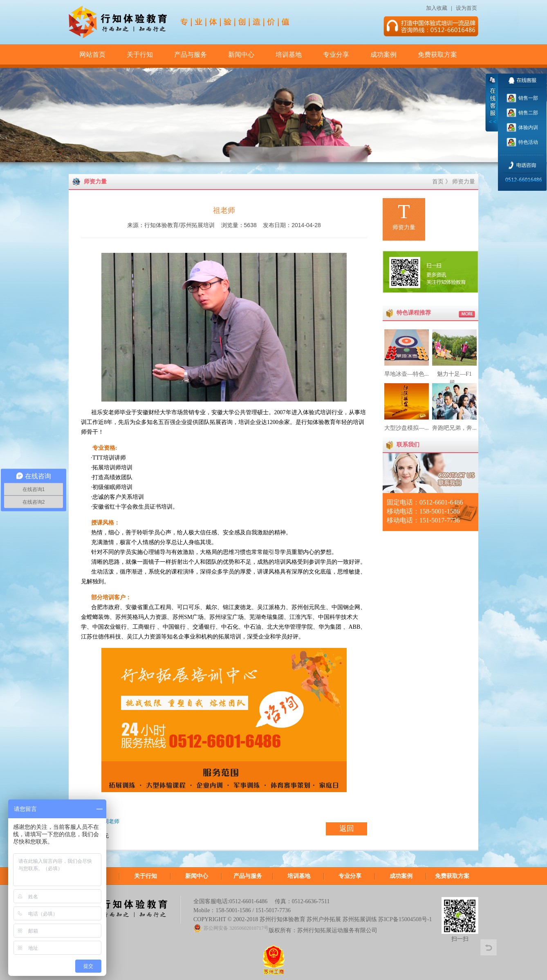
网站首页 (92, 55)
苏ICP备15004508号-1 (405, 919)
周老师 (111, 821)
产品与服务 (191, 55)
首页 (438, 182)
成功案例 (383, 55)
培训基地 (289, 55)
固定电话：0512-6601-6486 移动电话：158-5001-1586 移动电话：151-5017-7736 (425, 511)
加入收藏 (437, 8)
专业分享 (336, 55)
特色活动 (528, 142)
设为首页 (467, 8)
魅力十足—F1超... (454, 374)
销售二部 (528, 113)
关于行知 (140, 55)
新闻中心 (241, 55)
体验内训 (528, 127)
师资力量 (464, 182)
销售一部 (528, 98)
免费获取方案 (437, 55)
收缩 (492, 103)
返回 (347, 828)
